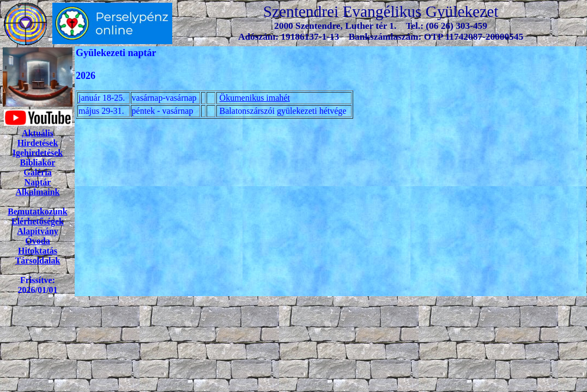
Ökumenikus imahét (255, 98)
